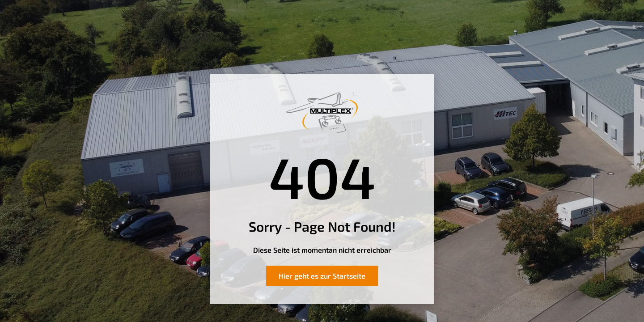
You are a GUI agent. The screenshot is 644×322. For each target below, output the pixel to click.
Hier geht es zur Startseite (322, 276)
